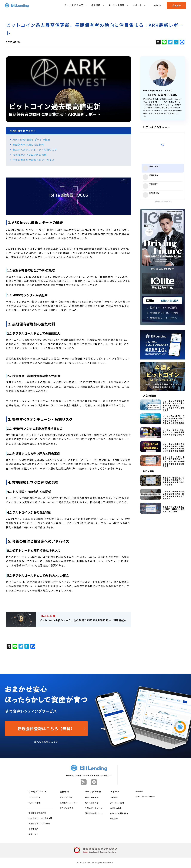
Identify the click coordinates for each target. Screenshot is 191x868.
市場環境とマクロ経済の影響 (30, 155)
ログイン (157, 5)
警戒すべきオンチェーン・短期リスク (35, 150)
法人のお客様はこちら (46, 742)
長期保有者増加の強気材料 (28, 145)
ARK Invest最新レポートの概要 (31, 139)
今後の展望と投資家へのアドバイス (34, 160)
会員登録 (178, 5)
